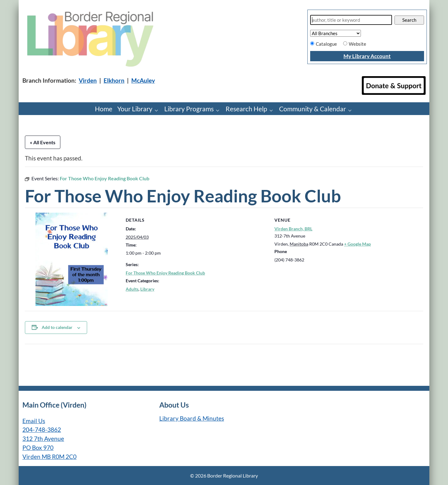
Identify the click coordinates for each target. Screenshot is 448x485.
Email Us (34, 421)
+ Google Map (357, 244)
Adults (132, 289)
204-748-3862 (42, 430)
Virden (88, 80)
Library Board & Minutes (192, 418)
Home (104, 109)
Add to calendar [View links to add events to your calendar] (57, 327)
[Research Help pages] (273, 110)
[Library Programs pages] (219, 110)
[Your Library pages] (158, 110)
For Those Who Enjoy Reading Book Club (165, 273)
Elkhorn (114, 80)
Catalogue (326, 44)
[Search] (351, 20)
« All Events (43, 142)
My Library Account (367, 56)
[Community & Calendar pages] (352, 110)
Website (357, 44)
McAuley (143, 80)
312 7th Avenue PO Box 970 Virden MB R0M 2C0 (49, 448)
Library (147, 289)
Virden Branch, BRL (293, 229)
